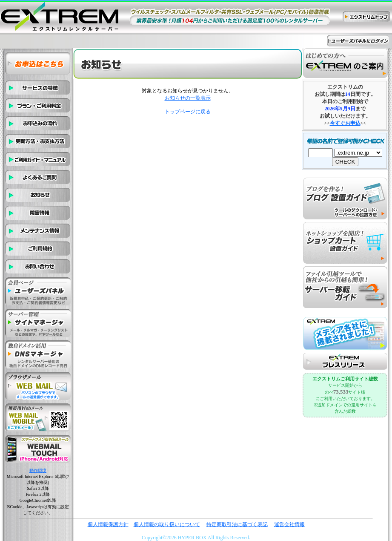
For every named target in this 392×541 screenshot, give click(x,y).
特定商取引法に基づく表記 (237, 524)
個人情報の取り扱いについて (167, 524)
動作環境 (38, 470)
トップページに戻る (188, 112)
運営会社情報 (289, 524)
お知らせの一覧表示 (188, 98)
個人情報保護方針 (108, 524)
